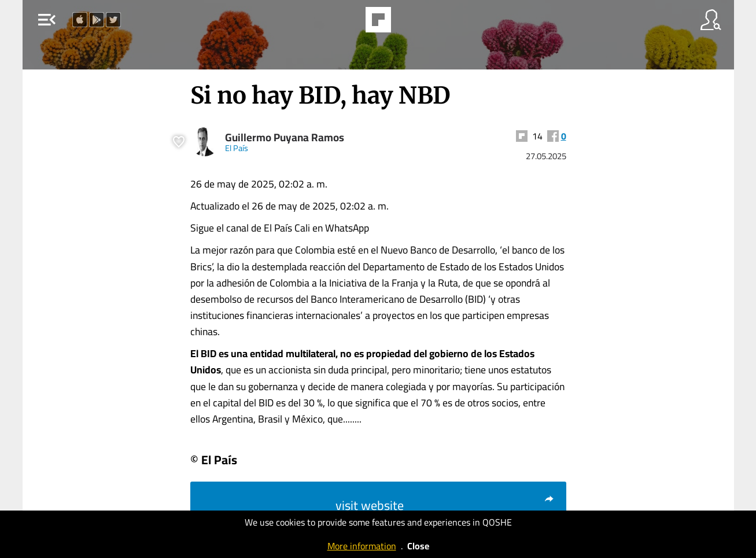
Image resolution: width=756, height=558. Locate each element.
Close (418, 546)
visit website (445, 505)
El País (237, 148)
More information (362, 546)
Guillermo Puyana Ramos (285, 137)
